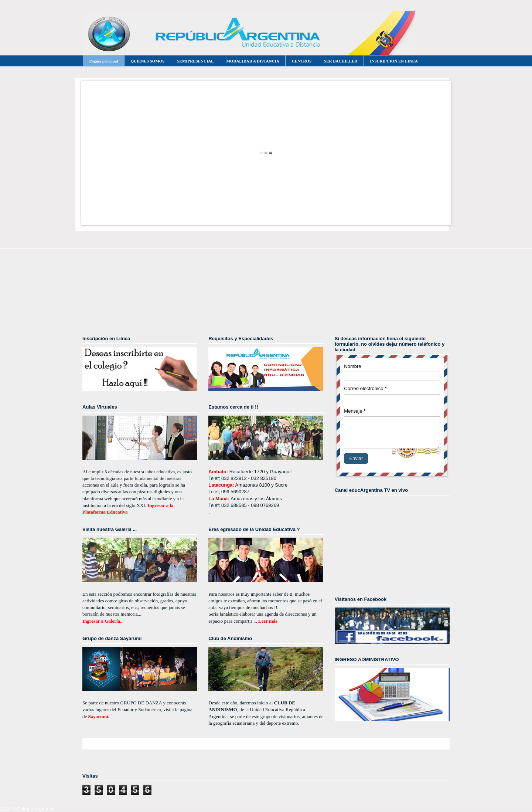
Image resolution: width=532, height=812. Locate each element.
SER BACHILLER (341, 61)
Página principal (104, 61)
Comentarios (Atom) (281, 759)
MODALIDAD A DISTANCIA (253, 61)
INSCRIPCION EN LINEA (394, 61)
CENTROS (302, 61)
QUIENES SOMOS (147, 61)
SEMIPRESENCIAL (195, 61)
